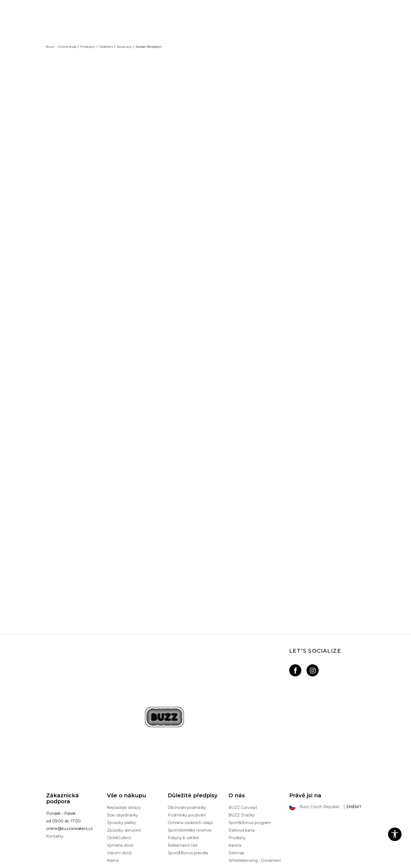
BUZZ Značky (242, 772)
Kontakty (55, 793)
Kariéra (235, 802)
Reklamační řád (182, 802)
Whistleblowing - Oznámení (255, 817)
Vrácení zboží (119, 810)
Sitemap (236, 810)
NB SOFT (137, 863)
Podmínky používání (187, 772)
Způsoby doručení (124, 787)
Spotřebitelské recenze (190, 787)
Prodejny (237, 795)
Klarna (113, 817)
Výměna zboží (120, 802)
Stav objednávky (122, 772)
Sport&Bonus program (250, 780)
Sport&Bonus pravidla (188, 810)
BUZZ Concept (243, 764)
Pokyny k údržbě (183, 795)
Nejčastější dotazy (124, 764)
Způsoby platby (122, 780)
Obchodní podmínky (187, 764)
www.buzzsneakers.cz (91, 863)
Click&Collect (119, 795)
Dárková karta (242, 787)
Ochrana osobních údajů (190, 780)
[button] (395, 834)
